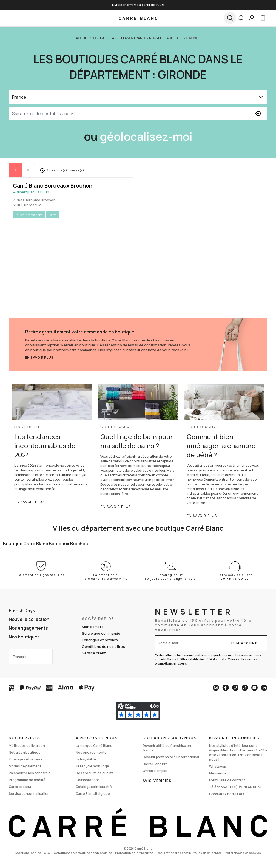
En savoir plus (39, 357)
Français (20, 657)
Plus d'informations (29, 215)
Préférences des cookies (242, 853)
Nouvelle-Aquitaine (166, 38)
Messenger (219, 773)
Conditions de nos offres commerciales (83, 853)
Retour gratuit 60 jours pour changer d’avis (170, 577)
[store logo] (138, 18)
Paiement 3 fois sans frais (30, 773)
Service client (94, 653)
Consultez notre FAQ (227, 794)
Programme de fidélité (27, 780)
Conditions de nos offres (103, 646)
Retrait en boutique (25, 752)
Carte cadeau (20, 787)
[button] (241, 18)
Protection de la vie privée (134, 853)
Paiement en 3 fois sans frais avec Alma (106, 577)
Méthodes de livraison (27, 746)
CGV (47, 853)
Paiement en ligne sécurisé (41, 575)
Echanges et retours (100, 640)
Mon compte (93, 627)
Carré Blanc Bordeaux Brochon (53, 186)
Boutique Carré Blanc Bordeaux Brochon (45, 544)
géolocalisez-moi (146, 136)
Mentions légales (28, 853)
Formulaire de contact (227, 780)
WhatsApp (218, 766)
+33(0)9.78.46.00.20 (246, 787)
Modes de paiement (25, 766)
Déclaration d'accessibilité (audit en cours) (189, 853)
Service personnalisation (29, 794)
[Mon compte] (252, 18)
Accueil (82, 38)
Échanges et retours (26, 759)
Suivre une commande (101, 633)
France (140, 38)
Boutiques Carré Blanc (112, 38)
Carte (53, 215)
